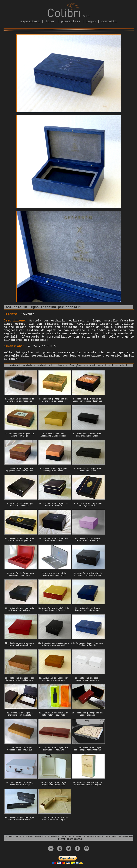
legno (91, 21)
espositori (30, 21)
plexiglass (71, 21)
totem (50, 21)
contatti (109, 21)
